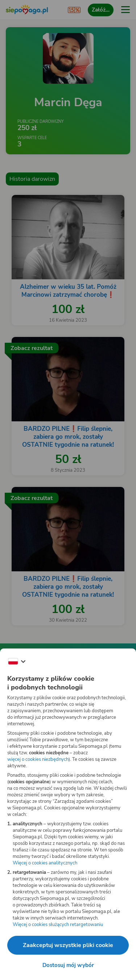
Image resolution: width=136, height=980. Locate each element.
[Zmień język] (17, 662)
